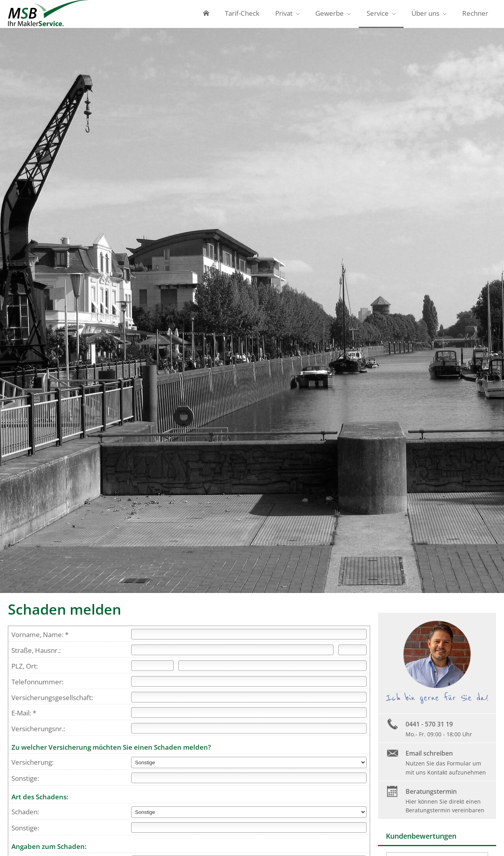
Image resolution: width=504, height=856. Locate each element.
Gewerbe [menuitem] (330, 15)
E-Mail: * (24, 716)
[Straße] (232, 653)
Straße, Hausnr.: (36, 654)
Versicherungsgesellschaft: (52, 701)
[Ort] (272, 669)
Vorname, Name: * (40, 638)
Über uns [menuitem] (425, 15)
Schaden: (25, 815)
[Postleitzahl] (152, 669)
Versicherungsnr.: (38, 732)
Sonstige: (25, 782)
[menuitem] (206, 16)
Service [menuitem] (378, 15)
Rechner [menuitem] (475, 15)
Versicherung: (32, 766)
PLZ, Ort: (25, 670)
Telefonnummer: (37, 685)
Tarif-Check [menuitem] (242, 15)
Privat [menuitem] (284, 15)
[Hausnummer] (352, 653)
